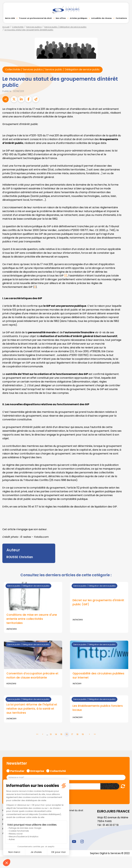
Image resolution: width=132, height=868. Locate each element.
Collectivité (58, 771)
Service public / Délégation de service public (65, 27)
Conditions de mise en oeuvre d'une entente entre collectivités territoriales (32, 619)
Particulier (17, 771)
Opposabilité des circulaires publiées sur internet (98, 676)
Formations (121, 18)
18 (77, 735)
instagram (82, 842)
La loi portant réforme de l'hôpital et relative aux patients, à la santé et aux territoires (32, 709)
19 (83, 735)
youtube (74, 842)
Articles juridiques (79, 18)
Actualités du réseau (101, 18)
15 (61, 735)
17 (72, 735)
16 (67, 735)
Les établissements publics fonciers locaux (98, 708)
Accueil (6, 27)
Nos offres (61, 18)
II (35, 287)
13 (51, 735)
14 (56, 735)
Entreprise (37, 771)
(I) (66, 276)
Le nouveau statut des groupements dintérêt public (29, 30)
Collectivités (18, 27)
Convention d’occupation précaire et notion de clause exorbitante (32, 676)
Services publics (34, 27)
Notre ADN (10, 18)
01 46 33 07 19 (111, 825)
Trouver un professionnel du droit (35, 18)
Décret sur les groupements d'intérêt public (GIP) (98, 603)
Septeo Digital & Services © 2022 (110, 854)
